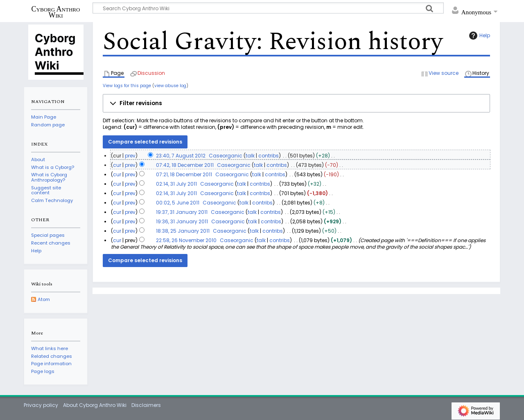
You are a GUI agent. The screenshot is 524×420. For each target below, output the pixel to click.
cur (117, 165)
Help (479, 36)
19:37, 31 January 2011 (182, 212)
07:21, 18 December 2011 (184, 174)
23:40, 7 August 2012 (181, 156)
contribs (269, 156)
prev (130, 156)
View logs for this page (127, 86)
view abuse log (170, 86)
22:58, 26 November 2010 (186, 240)
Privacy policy (41, 405)
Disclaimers (146, 405)
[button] (296, 103)
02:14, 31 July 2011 (176, 184)
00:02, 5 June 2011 (178, 203)
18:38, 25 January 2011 (183, 231)
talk (250, 156)
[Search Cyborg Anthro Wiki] (268, 8)
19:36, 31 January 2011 (182, 221)
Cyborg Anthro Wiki (56, 12)
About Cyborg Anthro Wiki (95, 405)
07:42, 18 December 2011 (185, 165)
